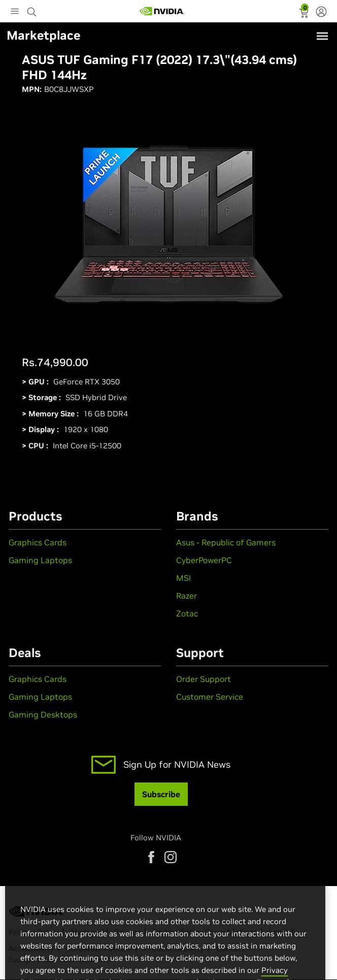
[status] (305, 14)
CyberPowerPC (204, 560)
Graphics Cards (38, 542)
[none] (321, 13)
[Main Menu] (15, 12)
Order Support (204, 679)
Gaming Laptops (40, 560)
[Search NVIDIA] (33, 9)
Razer (187, 596)
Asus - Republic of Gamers (226, 542)
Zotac (187, 613)
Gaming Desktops (43, 714)
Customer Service (210, 697)
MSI (183, 578)
